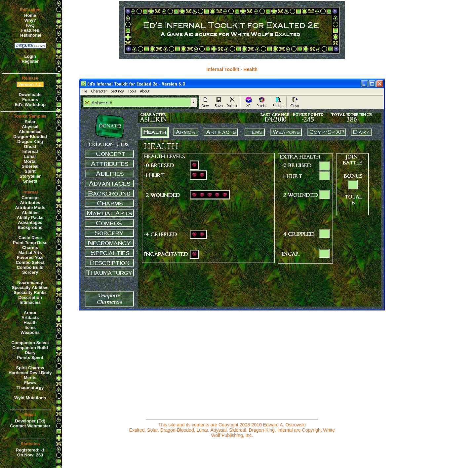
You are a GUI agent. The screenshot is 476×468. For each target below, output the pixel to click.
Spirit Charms (30, 368)
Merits (30, 378)
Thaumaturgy (30, 388)
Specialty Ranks (30, 292)
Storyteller (30, 176)
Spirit (30, 171)
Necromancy (30, 283)
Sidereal (30, 166)
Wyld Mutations (30, 398)
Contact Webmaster (30, 426)
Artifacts (30, 318)
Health (30, 323)
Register (30, 61)
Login (30, 56)
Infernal (30, 151)
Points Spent (30, 358)
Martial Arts (30, 252)
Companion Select (30, 343)
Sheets (30, 181)
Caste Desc (30, 238)
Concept (30, 198)
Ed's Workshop (30, 105)
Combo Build (30, 267)
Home (30, 15)
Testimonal (30, 35)
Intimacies (30, 302)
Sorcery (30, 272)
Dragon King (30, 142)
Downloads (30, 95)
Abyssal (30, 127)
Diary (30, 353)
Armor (30, 313)
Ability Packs (30, 217)
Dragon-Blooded (30, 137)
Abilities (30, 213)
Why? (30, 20)
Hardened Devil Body (30, 373)
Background (30, 227)
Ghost (30, 146)
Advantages (30, 222)
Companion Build (30, 348)
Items (30, 327)
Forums (30, 100)
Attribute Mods (30, 208)
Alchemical (30, 132)
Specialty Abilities (30, 288)
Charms (30, 248)
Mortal (30, 161)
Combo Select (30, 262)
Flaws (30, 383)
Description (30, 297)
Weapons (30, 332)
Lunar (30, 156)
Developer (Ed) (30, 421)
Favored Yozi (30, 257)
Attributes (30, 203)
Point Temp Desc (30, 243)
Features (30, 30)
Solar (30, 122)
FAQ (30, 25)
